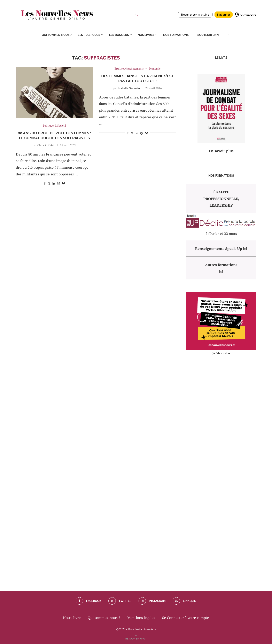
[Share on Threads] (59, 183)
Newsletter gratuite (195, 15)
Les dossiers (119, 35)
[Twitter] (120, 601)
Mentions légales (141, 618)
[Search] (136, 15)
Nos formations (176, 35)
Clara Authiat (46, 145)
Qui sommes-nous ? (57, 35)
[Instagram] (152, 601)
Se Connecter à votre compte (186, 618)
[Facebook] (89, 601)
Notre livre (72, 618)
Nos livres (146, 35)
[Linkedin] (185, 601)
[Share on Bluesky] (63, 183)
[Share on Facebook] (45, 183)
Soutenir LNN (208, 35)
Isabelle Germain (129, 88)
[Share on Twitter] (49, 183)
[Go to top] (136, 638)
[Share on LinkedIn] (54, 183)
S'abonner (224, 15)
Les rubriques (89, 35)
